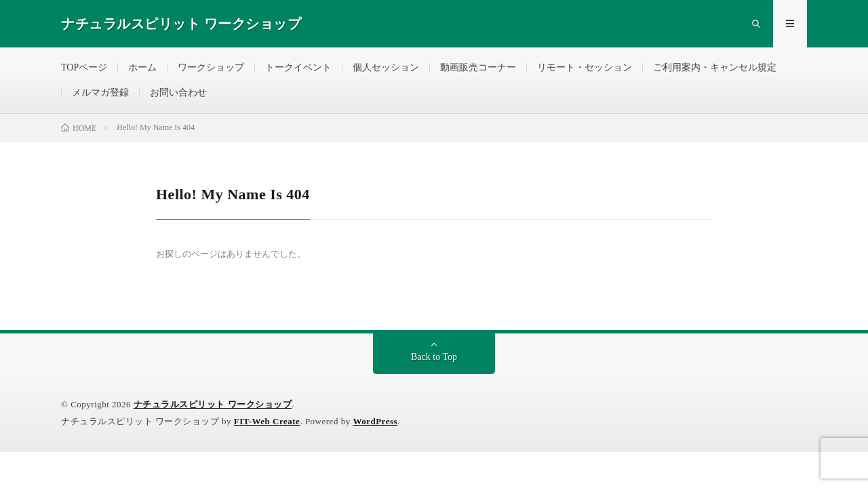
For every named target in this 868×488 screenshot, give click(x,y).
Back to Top (434, 357)
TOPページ (84, 67)
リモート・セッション (585, 67)
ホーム (142, 67)
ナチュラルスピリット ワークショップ (213, 404)
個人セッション (386, 67)
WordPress (375, 421)
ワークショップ (211, 67)
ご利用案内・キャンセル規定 (715, 67)
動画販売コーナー (478, 67)
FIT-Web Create (267, 421)
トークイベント (298, 67)
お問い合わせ (178, 93)
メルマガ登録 (100, 93)
